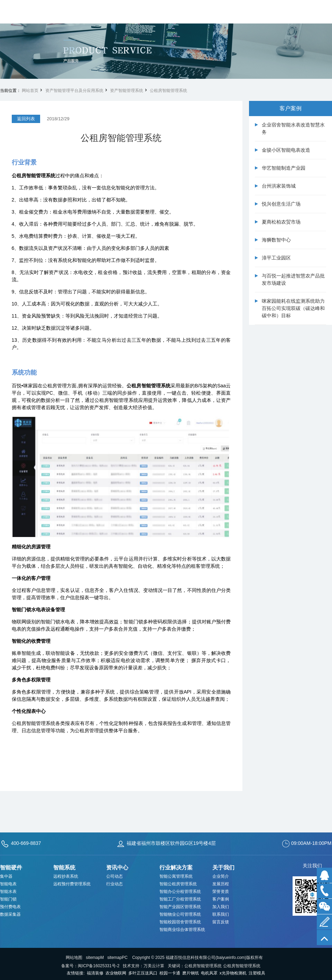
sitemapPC (117, 958)
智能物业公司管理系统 (180, 914)
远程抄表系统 (66, 876)
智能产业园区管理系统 (180, 907)
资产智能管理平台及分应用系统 (74, 91)
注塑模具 (257, 973)
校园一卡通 (170, 973)
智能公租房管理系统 (178, 884)
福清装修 (95, 973)
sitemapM (95, 958)
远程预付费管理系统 (72, 884)
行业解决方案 (176, 868)
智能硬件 (11, 868)
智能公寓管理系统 (176, 876)
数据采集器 (10, 914)
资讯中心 (117, 868)
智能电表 (8, 884)
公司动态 (114, 876)
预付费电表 (10, 907)
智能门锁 (8, 899)
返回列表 (26, 119)
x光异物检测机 (233, 973)
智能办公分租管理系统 (180, 892)
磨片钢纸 (191, 973)
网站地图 (74, 958)
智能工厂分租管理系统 (180, 899)
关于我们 (223, 868)
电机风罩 (209, 973)
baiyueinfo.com (231, 958)
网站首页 (30, 91)
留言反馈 (221, 922)
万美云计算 (154, 966)
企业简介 (221, 876)
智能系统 (64, 868)
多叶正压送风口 (143, 973)
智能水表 (8, 892)
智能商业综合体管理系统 (182, 930)
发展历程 (221, 884)
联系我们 (221, 914)
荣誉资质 (221, 892)
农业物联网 (116, 973)
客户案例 (221, 899)
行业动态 (114, 884)
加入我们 (221, 907)
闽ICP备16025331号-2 (99, 966)
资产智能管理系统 (127, 91)
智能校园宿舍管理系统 (180, 922)
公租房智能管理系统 (168, 91)
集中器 (6, 876)
